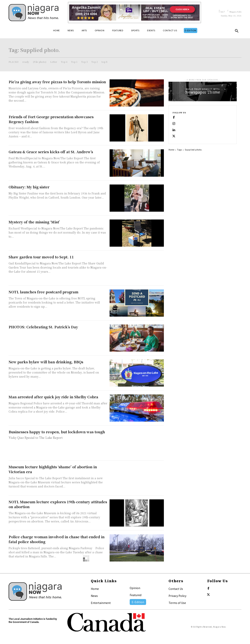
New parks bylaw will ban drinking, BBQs (46, 362)
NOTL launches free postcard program (43, 292)
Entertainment (101, 603)
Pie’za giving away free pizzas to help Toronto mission (57, 82)
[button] (237, 32)
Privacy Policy (177, 596)
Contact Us (176, 589)
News (94, 596)
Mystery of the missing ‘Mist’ (34, 222)
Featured (136, 595)
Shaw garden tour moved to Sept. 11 (41, 257)
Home (171, 150)
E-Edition (138, 602)
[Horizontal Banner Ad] (134, 13)
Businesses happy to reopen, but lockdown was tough (57, 432)
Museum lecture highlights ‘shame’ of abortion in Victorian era (53, 469)
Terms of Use (177, 603)
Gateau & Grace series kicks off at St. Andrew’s (51, 152)
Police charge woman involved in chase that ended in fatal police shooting (57, 539)
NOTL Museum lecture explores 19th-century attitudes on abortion (58, 504)
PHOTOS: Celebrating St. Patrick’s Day (43, 327)
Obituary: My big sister (29, 187)
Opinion (135, 588)
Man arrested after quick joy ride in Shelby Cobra (53, 397)
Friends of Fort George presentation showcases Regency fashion (51, 119)
